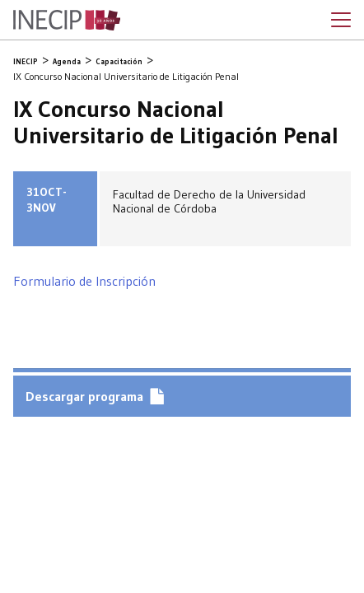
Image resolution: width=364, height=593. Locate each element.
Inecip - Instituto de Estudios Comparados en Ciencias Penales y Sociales (67, 21)
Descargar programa (84, 396)
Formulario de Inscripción (84, 281)
